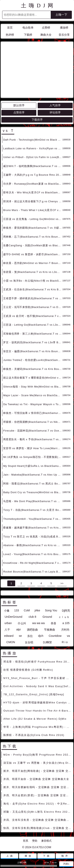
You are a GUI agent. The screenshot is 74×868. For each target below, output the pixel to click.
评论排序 (55, 113)
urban (8, 623)
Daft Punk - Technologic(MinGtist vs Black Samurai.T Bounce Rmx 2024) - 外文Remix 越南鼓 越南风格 (33, 140)
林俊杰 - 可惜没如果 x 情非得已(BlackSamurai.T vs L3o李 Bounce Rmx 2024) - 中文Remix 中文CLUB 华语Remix (33, 413)
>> (62, 583)
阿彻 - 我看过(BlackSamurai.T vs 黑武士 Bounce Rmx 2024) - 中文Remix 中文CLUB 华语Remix (33, 484)
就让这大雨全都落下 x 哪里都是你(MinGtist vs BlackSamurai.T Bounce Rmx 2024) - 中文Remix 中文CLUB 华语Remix (33, 378)
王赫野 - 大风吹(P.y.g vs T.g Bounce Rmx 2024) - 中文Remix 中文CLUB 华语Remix (33, 175)
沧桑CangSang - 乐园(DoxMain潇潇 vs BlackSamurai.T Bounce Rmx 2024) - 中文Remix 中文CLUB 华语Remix (33, 245)
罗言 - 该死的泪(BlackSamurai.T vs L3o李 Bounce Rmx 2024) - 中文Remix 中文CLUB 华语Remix (33, 342)
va (68, 636)
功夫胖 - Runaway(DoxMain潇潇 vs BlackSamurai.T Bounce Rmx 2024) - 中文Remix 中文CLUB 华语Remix (33, 184)
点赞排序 (19, 113)
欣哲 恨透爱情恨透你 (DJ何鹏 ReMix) (28, 670)
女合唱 (29, 642)
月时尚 (65, 630)
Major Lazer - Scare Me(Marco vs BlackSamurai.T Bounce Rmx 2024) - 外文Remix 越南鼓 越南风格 (33, 395)
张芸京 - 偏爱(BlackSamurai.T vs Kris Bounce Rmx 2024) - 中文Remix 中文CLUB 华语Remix (33, 351)
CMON (11, 642)
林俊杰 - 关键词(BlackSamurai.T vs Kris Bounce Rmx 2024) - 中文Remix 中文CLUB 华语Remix (33, 369)
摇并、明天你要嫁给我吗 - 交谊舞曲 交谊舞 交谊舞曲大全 (38, 787)
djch (41, 636)
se (20, 636)
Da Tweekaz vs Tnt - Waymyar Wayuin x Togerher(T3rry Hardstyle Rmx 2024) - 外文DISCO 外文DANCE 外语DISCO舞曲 (33, 404)
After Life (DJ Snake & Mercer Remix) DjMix (35, 719)
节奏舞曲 (50, 630)
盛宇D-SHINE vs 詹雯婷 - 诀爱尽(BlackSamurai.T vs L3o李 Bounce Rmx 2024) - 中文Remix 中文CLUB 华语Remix (33, 254)
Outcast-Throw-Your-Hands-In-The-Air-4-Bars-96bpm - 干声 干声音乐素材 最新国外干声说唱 (38, 711)
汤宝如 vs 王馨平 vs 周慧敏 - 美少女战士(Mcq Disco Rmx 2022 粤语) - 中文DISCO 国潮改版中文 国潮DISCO (38, 763)
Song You (51, 610)
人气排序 (55, 105)
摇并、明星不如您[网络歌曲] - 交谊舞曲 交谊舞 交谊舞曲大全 (38, 771)
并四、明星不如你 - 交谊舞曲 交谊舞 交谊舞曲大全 (36, 779)
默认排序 (19, 105)
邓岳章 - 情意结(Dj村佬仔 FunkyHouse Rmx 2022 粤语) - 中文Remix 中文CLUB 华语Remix (38, 662)
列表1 (66, 864)
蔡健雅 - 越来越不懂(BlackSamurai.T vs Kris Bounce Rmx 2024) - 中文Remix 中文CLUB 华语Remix (33, 528)
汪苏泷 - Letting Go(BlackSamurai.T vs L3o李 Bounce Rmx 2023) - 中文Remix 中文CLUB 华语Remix (33, 325)
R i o (65, 642)
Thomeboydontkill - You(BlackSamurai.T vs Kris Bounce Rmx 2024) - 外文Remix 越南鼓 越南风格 (33, 519)
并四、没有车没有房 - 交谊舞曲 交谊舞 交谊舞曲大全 (38, 820)
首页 (10, 28)
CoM (27, 610)
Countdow (55, 636)
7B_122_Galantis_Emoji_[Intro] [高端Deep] (34, 694)
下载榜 (28, 35)
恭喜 (53, 623)
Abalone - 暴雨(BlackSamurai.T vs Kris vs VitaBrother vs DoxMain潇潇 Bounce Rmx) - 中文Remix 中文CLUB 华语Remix (33, 545)
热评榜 (10, 35)
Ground (47, 617)
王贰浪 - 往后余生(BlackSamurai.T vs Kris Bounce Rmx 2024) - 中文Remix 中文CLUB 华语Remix (33, 289)
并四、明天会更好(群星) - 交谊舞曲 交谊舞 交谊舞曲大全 (38, 795)
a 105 (66, 623)
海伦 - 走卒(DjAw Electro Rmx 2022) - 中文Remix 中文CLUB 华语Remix (38, 804)
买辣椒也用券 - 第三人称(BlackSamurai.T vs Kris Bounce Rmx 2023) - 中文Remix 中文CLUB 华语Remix (33, 334)
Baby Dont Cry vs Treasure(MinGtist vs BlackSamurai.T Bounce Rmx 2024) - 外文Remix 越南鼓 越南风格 (33, 492)
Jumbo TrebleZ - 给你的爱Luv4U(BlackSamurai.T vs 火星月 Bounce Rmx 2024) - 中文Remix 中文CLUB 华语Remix (33, 360)
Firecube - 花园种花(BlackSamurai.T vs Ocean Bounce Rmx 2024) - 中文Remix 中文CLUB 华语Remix (33, 431)
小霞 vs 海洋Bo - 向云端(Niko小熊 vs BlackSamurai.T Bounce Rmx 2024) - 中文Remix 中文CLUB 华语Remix (33, 281)
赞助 (35, 841)
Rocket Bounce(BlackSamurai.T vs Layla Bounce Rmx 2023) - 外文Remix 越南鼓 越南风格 (33, 572)
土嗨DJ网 (38, 6)
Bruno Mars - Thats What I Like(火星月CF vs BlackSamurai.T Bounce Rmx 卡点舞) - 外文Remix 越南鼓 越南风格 (33, 210)
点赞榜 (46, 28)
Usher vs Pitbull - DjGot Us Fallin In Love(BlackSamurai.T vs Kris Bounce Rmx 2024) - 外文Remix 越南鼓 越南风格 (33, 157)
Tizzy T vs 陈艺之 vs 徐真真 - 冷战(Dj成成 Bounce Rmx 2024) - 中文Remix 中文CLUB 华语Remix (33, 537)
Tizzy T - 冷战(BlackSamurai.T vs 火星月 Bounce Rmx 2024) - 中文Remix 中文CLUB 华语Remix (33, 510)
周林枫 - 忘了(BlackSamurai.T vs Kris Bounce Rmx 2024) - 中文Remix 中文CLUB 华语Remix (33, 237)
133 (17, 610)
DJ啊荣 (48, 642)
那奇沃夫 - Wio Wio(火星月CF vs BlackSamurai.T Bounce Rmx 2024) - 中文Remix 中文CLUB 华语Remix (33, 192)
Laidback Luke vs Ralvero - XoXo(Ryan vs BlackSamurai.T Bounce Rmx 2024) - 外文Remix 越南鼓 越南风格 (33, 148)
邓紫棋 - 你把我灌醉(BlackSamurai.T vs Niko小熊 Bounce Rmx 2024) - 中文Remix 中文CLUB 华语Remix (33, 422)
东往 (30, 636)
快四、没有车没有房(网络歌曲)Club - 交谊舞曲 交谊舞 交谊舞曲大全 (38, 828)
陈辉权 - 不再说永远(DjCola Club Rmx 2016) (34, 735)
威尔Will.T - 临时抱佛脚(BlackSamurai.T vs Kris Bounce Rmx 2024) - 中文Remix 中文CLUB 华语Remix (33, 166)
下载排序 (37, 120)
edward (9, 636)
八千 (7, 630)
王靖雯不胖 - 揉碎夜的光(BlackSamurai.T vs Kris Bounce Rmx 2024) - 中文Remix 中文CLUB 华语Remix (33, 298)
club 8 (32, 617)
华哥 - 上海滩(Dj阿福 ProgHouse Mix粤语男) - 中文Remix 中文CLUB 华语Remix (38, 727)
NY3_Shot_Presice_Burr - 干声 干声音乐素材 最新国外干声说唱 (38, 678)
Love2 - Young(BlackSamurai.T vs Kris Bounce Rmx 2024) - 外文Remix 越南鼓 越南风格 (33, 554)
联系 (26, 841)
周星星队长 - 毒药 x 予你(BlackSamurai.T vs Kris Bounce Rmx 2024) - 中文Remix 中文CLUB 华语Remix (33, 439)
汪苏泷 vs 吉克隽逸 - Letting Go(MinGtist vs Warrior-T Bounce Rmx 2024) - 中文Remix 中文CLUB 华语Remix (33, 219)
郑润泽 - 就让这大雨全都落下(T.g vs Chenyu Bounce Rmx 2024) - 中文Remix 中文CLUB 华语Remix (33, 201)
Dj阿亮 (66, 611)
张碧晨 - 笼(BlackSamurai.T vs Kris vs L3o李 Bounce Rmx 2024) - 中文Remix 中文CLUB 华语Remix (33, 272)
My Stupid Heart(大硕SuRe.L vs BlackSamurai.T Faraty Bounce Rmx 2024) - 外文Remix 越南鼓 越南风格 (33, 466)
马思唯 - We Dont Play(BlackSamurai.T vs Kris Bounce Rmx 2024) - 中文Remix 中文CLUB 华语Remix (33, 501)
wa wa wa (38, 623)
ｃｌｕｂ (64, 617)
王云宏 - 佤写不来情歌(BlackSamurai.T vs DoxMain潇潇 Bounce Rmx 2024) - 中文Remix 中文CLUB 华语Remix (33, 307)
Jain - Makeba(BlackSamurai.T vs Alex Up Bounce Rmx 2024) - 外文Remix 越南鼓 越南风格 (33, 475)
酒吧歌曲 (32, 630)
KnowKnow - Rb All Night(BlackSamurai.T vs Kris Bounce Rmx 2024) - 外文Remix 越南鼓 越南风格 (33, 563)
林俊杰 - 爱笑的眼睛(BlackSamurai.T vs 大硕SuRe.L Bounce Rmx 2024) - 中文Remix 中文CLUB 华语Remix (33, 228)
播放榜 (64, 28)
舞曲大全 (46, 35)
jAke (37, 610)
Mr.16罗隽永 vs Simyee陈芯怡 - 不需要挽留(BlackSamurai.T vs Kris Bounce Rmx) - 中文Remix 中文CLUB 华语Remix (33, 457)
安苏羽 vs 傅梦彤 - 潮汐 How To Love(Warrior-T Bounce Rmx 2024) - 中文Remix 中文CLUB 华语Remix (33, 448)
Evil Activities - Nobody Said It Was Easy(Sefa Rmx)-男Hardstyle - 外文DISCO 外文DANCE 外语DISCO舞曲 (38, 686)
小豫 (7, 611)
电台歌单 (28, 28)
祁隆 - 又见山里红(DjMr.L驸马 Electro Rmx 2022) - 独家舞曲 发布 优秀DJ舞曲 (38, 812)
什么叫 (22, 623)
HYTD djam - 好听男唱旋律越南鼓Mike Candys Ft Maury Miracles (38, 703)
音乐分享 (64, 35)
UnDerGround (13, 617)
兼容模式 (46, 841)
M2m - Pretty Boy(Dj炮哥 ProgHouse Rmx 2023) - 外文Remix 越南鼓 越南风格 (38, 755)
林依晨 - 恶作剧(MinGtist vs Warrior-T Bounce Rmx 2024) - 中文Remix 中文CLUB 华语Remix (33, 263)
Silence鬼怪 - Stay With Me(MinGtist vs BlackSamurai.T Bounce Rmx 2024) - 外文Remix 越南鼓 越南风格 (33, 387)
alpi (18, 629)
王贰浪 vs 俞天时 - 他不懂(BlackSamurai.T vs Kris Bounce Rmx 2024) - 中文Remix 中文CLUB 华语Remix (33, 316)
